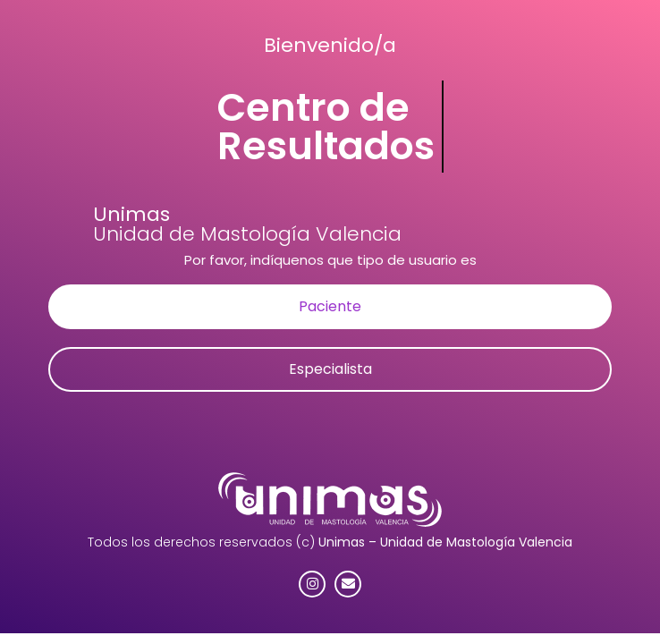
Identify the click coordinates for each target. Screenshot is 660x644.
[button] (330, 307)
